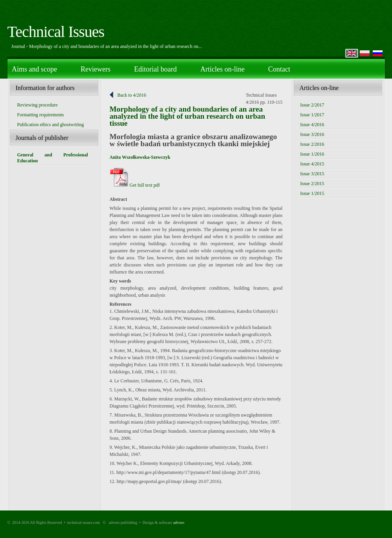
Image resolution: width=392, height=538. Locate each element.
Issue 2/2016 (312, 144)
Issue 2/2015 (312, 184)
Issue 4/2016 (312, 125)
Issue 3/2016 (312, 134)
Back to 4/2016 (132, 95)
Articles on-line (222, 69)
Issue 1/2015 (312, 193)
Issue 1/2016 (312, 154)
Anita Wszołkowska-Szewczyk (140, 157)
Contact (279, 69)
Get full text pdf (135, 185)
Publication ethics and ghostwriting (51, 125)
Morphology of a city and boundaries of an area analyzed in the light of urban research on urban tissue (188, 116)
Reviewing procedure (38, 105)
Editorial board (155, 69)
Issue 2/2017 (312, 105)
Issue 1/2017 (312, 115)
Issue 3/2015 (312, 174)
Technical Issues (56, 32)
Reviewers (96, 69)
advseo (179, 522)
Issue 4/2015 (312, 164)
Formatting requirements (41, 115)
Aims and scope (34, 69)
